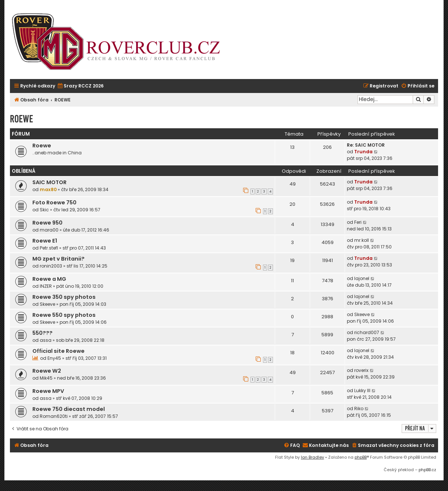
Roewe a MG (49, 279)
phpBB (361, 457)
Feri (358, 222)
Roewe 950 (47, 223)
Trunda (363, 152)
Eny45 (54, 358)
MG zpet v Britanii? (58, 259)
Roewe (42, 146)
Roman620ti (54, 416)
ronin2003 (51, 266)
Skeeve (47, 304)
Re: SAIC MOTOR (366, 145)
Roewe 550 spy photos (64, 315)
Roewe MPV (48, 391)
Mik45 (46, 378)
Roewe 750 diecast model (69, 409)
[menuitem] (80, 86)
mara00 (49, 230)
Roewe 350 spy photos (64, 297)
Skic (44, 210)
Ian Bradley (312, 457)
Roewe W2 (47, 371)
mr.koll (362, 240)
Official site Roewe (58, 351)
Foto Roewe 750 (54, 203)
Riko (359, 408)
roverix (361, 370)
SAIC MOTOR (49, 182)
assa (46, 340)
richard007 (367, 332)
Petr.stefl (49, 248)
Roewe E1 (45, 241)
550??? (42, 333)
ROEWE (22, 119)
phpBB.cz (427, 470)
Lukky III (362, 390)
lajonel (362, 278)
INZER (46, 286)
